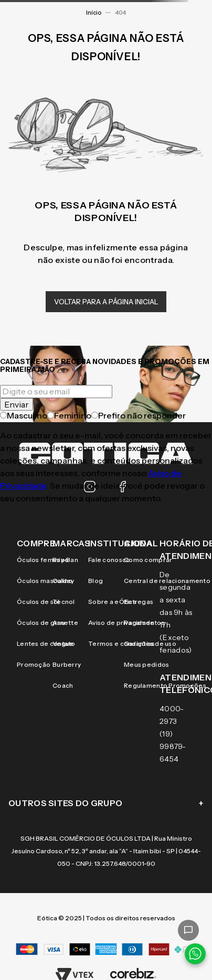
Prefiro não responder (139, 415)
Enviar (17, 404)
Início (94, 13)
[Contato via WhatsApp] (195, 954)
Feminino (69, 415)
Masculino (24, 415)
